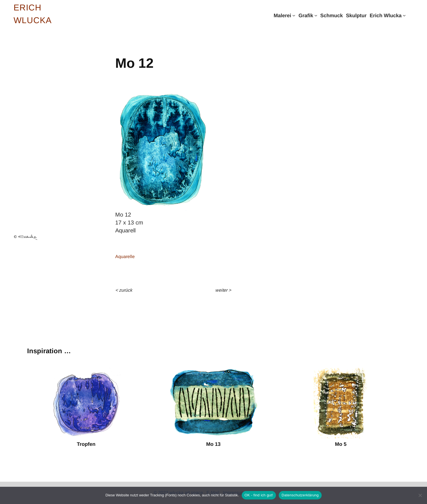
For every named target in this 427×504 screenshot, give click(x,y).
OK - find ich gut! (259, 495)
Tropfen (86, 444)
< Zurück (124, 290)
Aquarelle (125, 257)
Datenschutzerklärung (300, 495)
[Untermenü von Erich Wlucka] (404, 15)
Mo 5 (341, 444)
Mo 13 (213, 444)
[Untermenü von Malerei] (294, 15)
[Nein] (420, 495)
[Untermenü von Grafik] (316, 15)
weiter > (223, 290)
